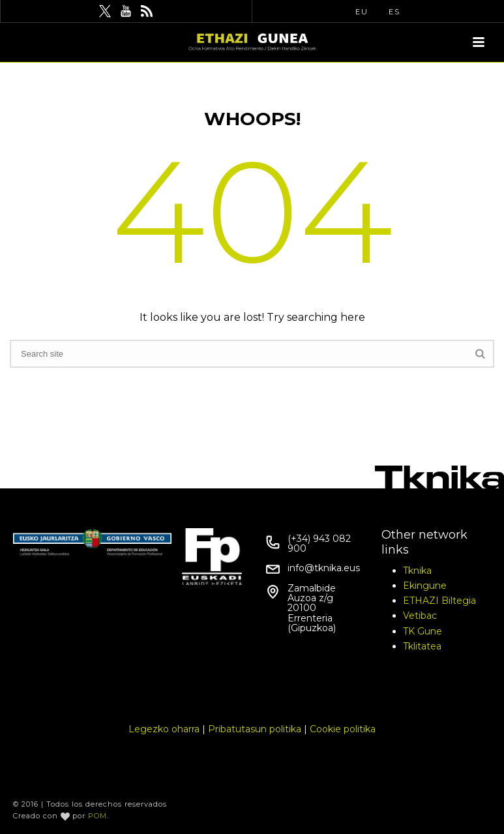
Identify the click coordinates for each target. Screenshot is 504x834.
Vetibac (420, 616)
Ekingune (425, 586)
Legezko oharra (164, 729)
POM (97, 816)
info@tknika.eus (324, 568)
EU (362, 12)
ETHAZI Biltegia (439, 601)
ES (394, 12)
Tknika (417, 571)
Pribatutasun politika (255, 729)
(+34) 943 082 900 (319, 544)
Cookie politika (343, 729)
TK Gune (422, 631)
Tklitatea (422, 646)
